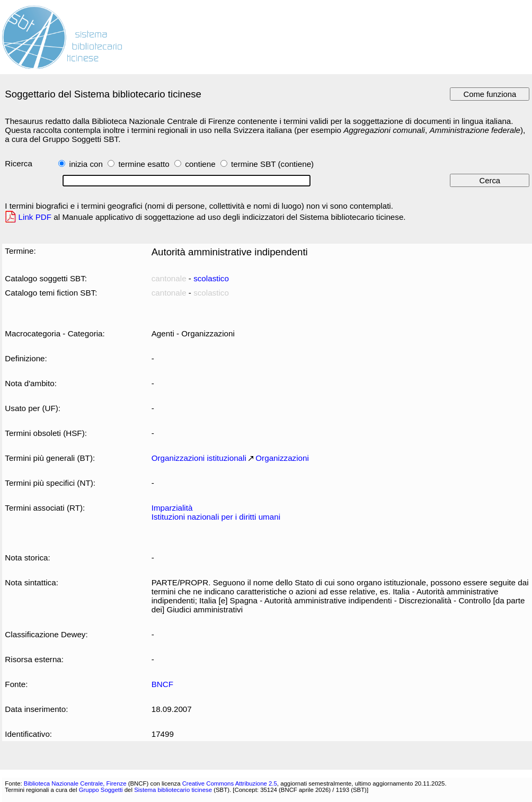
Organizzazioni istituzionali (199, 458)
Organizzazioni (282, 458)
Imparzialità (172, 508)
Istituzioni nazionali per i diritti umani (216, 517)
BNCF (162, 684)
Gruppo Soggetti (101, 790)
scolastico (211, 278)
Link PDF (35, 217)
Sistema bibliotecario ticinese (173, 790)
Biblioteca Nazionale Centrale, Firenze (75, 783)
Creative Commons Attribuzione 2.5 (230, 783)
